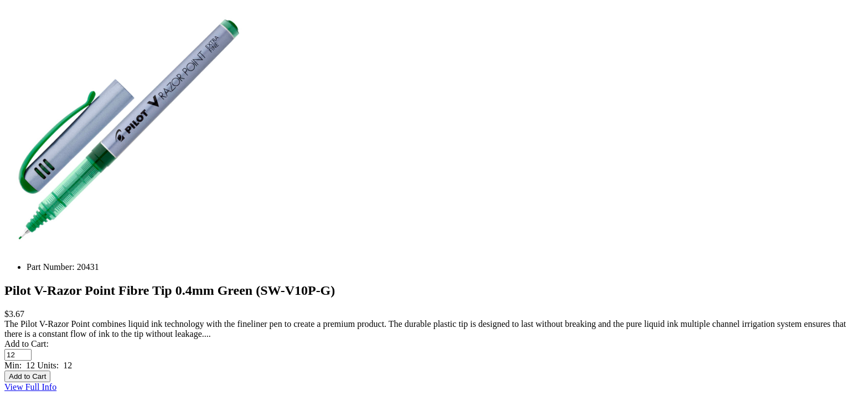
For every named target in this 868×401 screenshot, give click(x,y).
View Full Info (30, 387)
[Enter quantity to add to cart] (18, 355)
